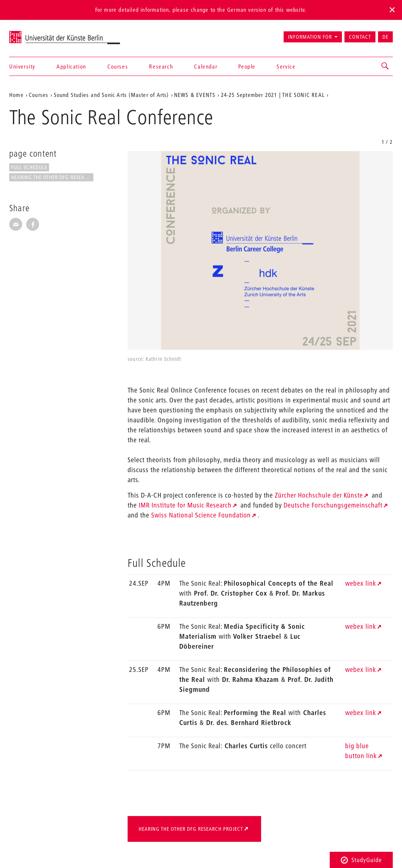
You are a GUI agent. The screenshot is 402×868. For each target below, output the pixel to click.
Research (161, 66)
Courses (118, 66)
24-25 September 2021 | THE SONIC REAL (273, 95)
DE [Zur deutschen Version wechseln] (385, 37)
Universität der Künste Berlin (38, 34)
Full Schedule (29, 167)
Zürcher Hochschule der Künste (319, 495)
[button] (385, 66)
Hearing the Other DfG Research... (52, 177)
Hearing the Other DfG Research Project (191, 829)
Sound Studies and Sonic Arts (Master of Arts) (111, 95)
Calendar (206, 66)
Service (286, 66)
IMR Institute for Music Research (185, 505)
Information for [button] (310, 37)
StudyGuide (361, 860)
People (247, 66)
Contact (360, 37)
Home (16, 95)
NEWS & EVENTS (195, 95)
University (22, 66)
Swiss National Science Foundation (201, 515)
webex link (361, 583)
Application (71, 66)
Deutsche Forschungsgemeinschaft (333, 505)
